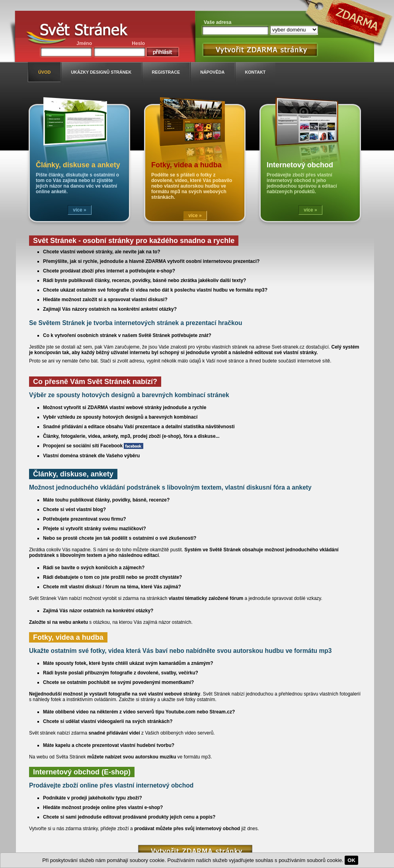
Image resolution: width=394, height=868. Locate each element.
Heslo (138, 43)
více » (79, 210)
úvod (44, 72)
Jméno (84, 43)
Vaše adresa (217, 22)
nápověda (212, 72)
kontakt (255, 72)
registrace (166, 72)
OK (351, 860)
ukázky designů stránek (101, 72)
